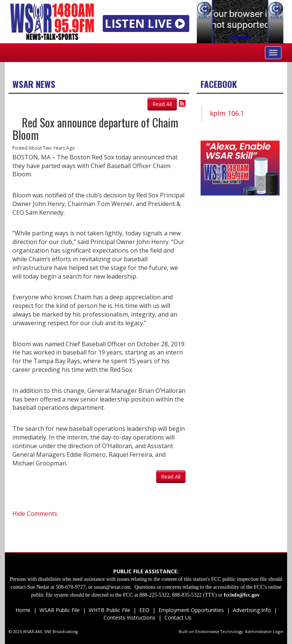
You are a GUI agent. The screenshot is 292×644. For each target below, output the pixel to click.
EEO (144, 610)
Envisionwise (207, 632)
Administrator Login (264, 632)
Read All (162, 104)
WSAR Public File (60, 610)
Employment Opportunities (191, 610)
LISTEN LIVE (146, 23)
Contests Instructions (129, 617)
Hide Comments (35, 514)
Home (23, 610)
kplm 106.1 (227, 113)
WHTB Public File (109, 610)
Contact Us (177, 617)
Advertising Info (252, 610)
